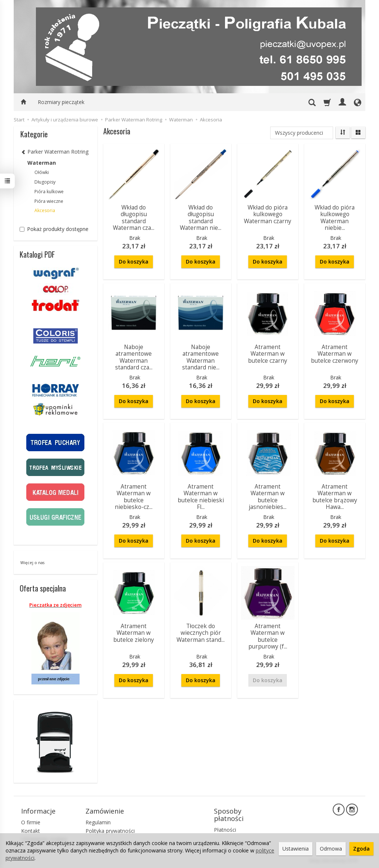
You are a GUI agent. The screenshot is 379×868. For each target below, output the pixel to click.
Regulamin (98, 822)
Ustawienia (296, 849)
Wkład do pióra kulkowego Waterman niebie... (335, 218)
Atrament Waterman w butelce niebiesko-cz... (134, 497)
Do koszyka (134, 262)
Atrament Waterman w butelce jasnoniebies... (268, 497)
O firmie (31, 822)
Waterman (42, 163)
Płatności (225, 830)
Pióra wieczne (49, 201)
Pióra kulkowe (49, 192)
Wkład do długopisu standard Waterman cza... (134, 218)
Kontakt (31, 831)
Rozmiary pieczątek (61, 102)
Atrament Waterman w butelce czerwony (335, 354)
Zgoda (361, 849)
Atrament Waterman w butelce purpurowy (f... (268, 636)
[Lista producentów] (302, 133)
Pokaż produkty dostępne (54, 229)
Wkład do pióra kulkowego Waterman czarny (268, 214)
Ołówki (42, 172)
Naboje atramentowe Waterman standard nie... (201, 357)
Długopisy (45, 182)
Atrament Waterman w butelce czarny (268, 354)
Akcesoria (45, 210)
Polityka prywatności (110, 831)
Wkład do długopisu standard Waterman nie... (201, 218)
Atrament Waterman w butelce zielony (134, 633)
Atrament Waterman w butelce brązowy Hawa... (335, 497)
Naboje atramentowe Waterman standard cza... (134, 357)
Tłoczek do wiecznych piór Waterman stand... (201, 633)
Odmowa (331, 849)
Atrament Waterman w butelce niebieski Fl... (201, 497)
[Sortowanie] (343, 133)
